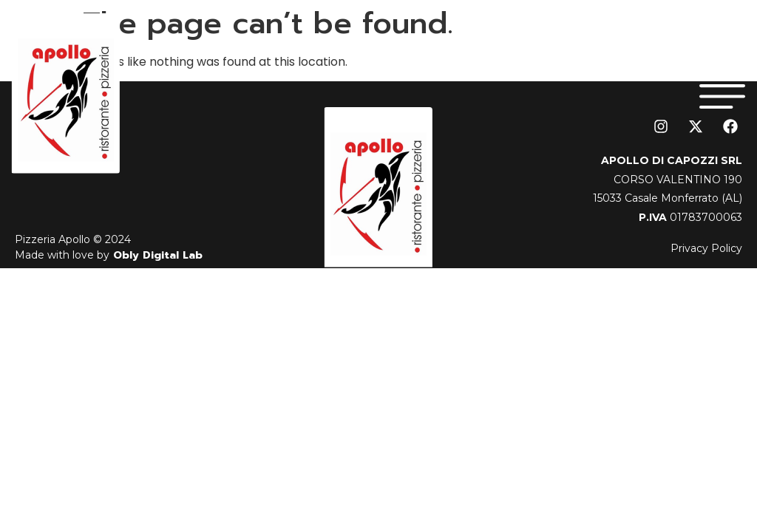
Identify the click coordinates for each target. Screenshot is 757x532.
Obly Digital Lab (156, 255)
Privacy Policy (706, 248)
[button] (723, 93)
